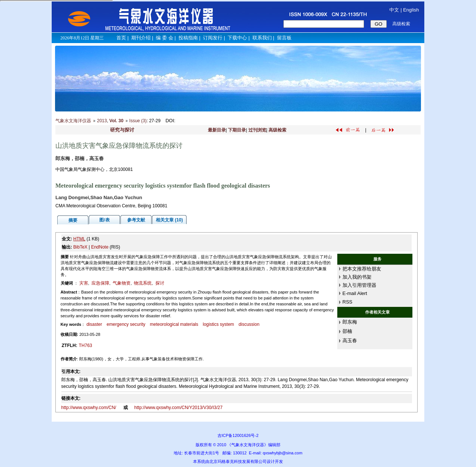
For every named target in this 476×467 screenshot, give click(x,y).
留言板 (284, 38)
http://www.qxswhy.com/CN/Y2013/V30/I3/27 (178, 408)
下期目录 (237, 130)
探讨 (160, 283)
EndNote (100, 247)
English (411, 10)
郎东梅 (350, 322)
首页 (121, 38)
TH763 (86, 346)
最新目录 (217, 130)
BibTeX (80, 247)
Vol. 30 (116, 121)
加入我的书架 (357, 277)
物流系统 (143, 283)
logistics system (218, 324)
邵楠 (347, 331)
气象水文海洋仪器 (73, 121)
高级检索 (277, 130)
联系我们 (262, 38)
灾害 (84, 283)
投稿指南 (188, 38)
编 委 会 (164, 38)
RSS (348, 302)
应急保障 (100, 283)
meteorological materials (174, 324)
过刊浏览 (257, 130)
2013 (102, 121)
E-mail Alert (355, 293)
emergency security (126, 324)
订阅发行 (213, 38)
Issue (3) (138, 121)
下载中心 (237, 38)
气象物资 (122, 283)
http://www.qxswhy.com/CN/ (89, 408)
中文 (394, 10)
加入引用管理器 (359, 285)
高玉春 (350, 340)
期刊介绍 (141, 38)
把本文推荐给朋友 (362, 269)
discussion (249, 324)
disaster (94, 324)
